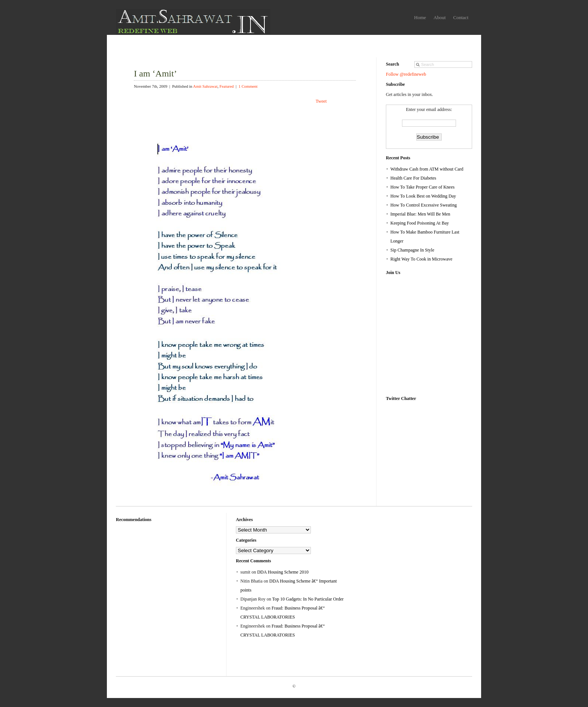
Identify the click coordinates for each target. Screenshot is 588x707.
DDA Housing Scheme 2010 (283, 572)
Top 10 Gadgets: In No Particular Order (308, 599)
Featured (226, 86)
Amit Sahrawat (205, 86)
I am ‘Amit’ (155, 73)
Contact (461, 17)
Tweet (321, 101)
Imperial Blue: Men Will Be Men (420, 214)
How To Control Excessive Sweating (424, 205)
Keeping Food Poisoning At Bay (420, 223)
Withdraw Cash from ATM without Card (427, 169)
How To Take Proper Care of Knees (422, 187)
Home (420, 17)
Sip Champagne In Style (412, 250)
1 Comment (248, 86)
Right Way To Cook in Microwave (421, 259)
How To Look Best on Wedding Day (423, 196)
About (440, 17)
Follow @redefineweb (406, 74)
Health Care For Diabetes (413, 178)
